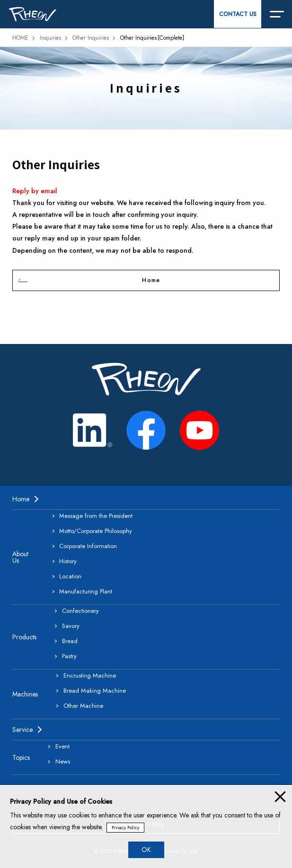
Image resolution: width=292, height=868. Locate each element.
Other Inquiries (91, 38)
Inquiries (50, 38)
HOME (20, 38)
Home (151, 280)
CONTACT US (238, 14)
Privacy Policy (125, 828)
